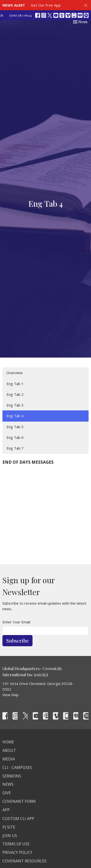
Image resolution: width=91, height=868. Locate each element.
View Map (11, 695)
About (9, 750)
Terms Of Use (16, 844)
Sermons (12, 776)
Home (8, 742)
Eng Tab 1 (15, 384)
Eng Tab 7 (15, 448)
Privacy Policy (17, 852)
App (6, 810)
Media (9, 759)
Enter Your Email (16, 622)
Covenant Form (19, 801)
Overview (14, 373)
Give (7, 793)
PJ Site (9, 827)
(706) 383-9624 (20, 15)
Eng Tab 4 (15, 416)
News (8, 784)
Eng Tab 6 (15, 437)
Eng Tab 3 (15, 405)
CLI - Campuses (17, 767)
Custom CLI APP (18, 819)
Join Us (10, 836)
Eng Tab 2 (15, 394)
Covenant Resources (25, 861)
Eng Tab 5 (15, 427)
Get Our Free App (46, 5)
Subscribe (17, 641)
